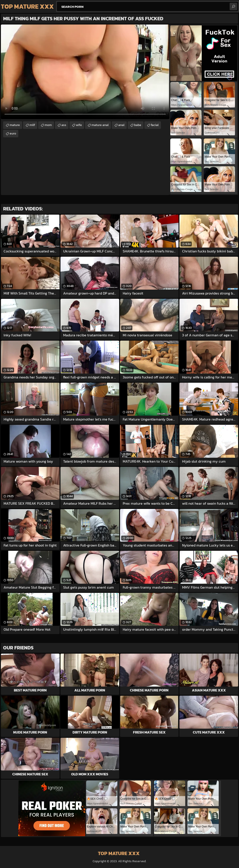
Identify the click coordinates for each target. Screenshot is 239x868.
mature (15, 125)
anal (121, 125)
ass (64, 125)
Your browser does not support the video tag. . (85, 72)
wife (79, 125)
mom (48, 125)
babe (138, 125)
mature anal (100, 125)
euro (13, 133)
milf (32, 125)
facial (155, 125)
